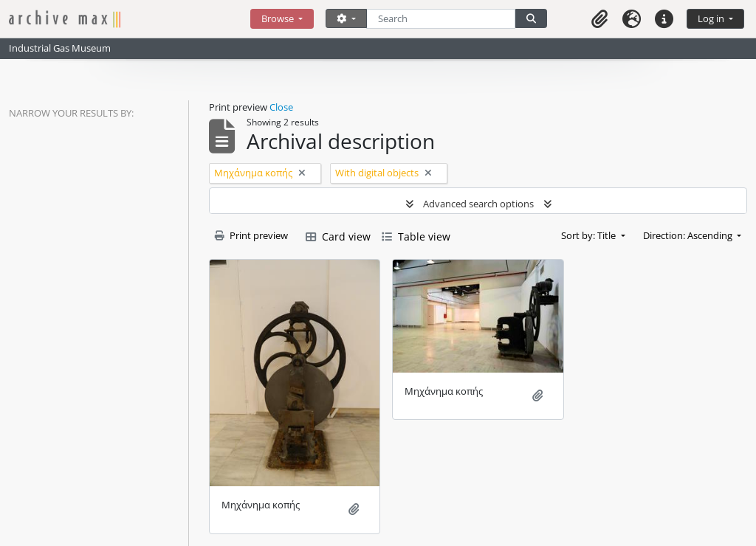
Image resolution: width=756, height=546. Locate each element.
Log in (712, 18)
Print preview (251, 235)
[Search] (441, 19)
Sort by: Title (590, 235)
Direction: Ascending (689, 235)
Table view (416, 236)
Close (281, 107)
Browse (279, 18)
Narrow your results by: (71, 113)
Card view (338, 236)
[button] (599, 19)
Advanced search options (478, 204)
